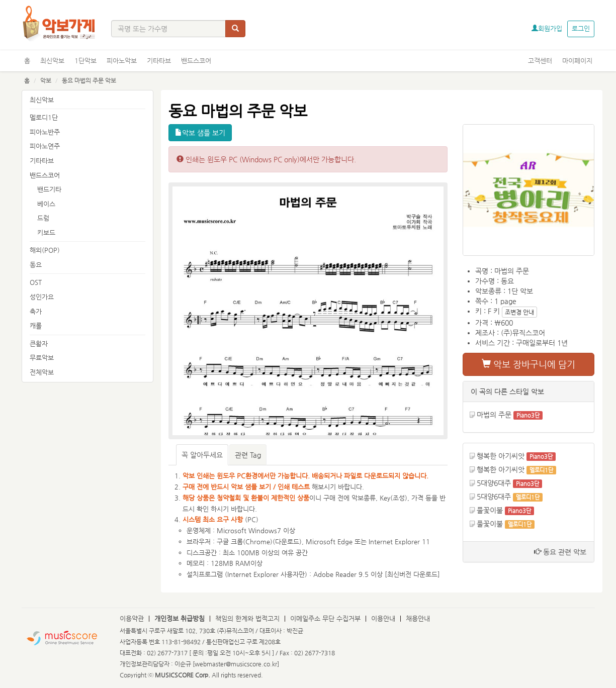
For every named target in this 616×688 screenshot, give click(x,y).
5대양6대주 (494, 483)
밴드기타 (49, 189)
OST (36, 282)
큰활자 (39, 343)
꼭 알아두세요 (202, 455)
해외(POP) (45, 250)
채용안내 (418, 618)
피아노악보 (122, 61)
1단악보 (85, 61)
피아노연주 (45, 146)
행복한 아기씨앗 (501, 456)
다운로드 (287, 542)
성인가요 (42, 297)
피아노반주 (45, 132)
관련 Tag (248, 455)
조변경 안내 (519, 312)
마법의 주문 (494, 415)
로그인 (581, 28)
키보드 (46, 232)
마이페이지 (577, 61)
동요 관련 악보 (560, 552)
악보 (46, 80)
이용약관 (132, 618)
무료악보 (42, 358)
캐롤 (36, 325)
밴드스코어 (196, 61)
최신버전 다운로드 (412, 574)
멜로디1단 (44, 117)
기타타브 (159, 61)
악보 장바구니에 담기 (529, 364)
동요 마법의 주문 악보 (89, 80)
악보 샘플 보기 (200, 133)
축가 (36, 311)
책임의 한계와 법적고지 (247, 618)
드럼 (43, 218)
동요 (36, 265)
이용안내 (383, 618)
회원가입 (547, 28)
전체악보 (42, 372)
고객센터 (540, 61)
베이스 (46, 204)
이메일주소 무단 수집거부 (325, 618)
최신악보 (52, 61)
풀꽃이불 (490, 510)
